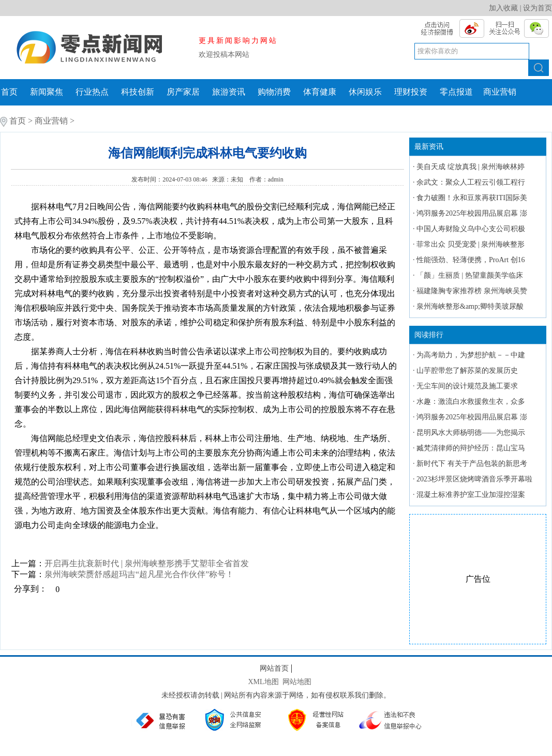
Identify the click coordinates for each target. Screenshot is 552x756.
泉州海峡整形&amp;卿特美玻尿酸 (470, 306)
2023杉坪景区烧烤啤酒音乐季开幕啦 (474, 479)
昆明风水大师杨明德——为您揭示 (471, 433)
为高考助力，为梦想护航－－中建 (471, 355)
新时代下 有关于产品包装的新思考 (472, 464)
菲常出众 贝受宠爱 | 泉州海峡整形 (471, 244)
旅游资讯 (229, 92)
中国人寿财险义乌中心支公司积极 (471, 229)
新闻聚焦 (47, 92)
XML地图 (263, 682)
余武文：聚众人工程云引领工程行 (471, 182)
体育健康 (320, 92)
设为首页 (538, 8)
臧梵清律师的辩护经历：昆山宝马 (471, 448)
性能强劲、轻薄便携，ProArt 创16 (471, 260)
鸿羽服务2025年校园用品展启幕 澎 (472, 213)
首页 (9, 92)
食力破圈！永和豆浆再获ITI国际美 (472, 198)
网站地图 (297, 682)
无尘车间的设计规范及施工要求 (467, 386)
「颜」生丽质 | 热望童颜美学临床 (470, 275)
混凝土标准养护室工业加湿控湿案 (471, 495)
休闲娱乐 (365, 92)
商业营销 (500, 92)
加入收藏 (503, 8)
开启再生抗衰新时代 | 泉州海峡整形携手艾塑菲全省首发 (147, 563)
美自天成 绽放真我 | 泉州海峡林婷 (471, 167)
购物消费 (274, 92)
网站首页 (274, 668)
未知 (238, 179)
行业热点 (92, 92)
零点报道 (456, 92)
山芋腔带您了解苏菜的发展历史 (467, 371)
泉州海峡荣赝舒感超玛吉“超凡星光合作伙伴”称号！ (139, 574)
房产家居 (183, 92)
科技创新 (138, 92)
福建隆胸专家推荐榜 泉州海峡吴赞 (472, 291)
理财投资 (411, 92)
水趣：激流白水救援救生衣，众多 (471, 402)
